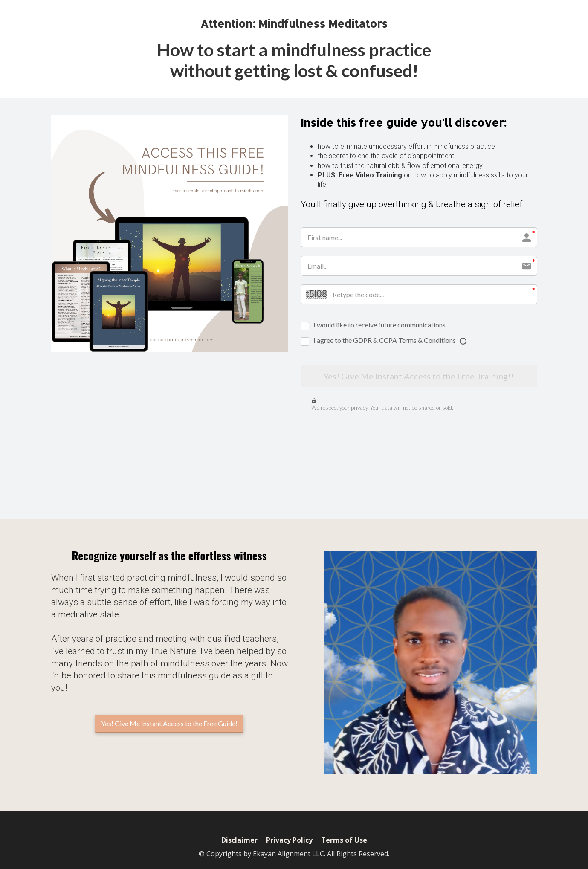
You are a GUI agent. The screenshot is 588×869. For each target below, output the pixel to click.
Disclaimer (239, 840)
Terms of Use (344, 840)
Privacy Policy (289, 840)
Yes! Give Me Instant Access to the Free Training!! (419, 377)
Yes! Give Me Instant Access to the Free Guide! (169, 723)
